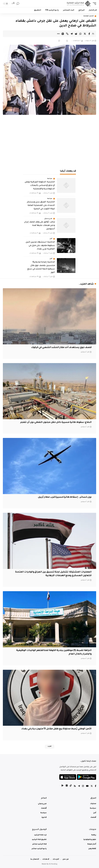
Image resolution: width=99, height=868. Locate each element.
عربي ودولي (48, 219)
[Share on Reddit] (76, 34)
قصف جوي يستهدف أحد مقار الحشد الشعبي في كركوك (61, 348)
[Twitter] (92, 786)
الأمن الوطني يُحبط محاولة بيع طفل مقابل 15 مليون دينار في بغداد (56, 729)
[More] (58, 34)
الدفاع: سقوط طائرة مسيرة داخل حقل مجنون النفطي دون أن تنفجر (56, 422)
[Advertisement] (49, 143)
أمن (51, 239)
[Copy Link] (67, 34)
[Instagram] (83, 786)
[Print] (63, 34)
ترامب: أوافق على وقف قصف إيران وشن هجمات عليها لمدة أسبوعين (39, 226)
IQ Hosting (53, 864)
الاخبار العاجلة (89, 16)
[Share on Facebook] (89, 34)
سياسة (50, 179)
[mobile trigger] (94, 4)
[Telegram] (79, 786)
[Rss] (75, 786)
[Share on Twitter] (85, 34)
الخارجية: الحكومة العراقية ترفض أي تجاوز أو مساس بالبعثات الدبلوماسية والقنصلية (40, 186)
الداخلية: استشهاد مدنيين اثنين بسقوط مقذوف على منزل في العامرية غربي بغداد (40, 246)
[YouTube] (87, 786)
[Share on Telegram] (72, 34)
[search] (18, 4)
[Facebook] (96, 786)
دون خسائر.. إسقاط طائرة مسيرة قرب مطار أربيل (65, 497)
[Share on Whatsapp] (80, 34)
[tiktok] (71, 786)
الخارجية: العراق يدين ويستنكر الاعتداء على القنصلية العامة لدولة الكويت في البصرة (41, 206)
